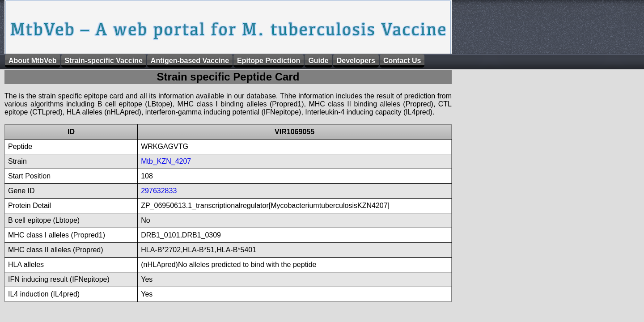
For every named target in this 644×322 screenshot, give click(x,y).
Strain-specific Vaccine (104, 61)
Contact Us (402, 61)
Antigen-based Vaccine (190, 61)
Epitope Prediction (269, 61)
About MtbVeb (33, 61)
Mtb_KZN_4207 (166, 161)
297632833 (159, 191)
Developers (356, 61)
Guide (318, 61)
